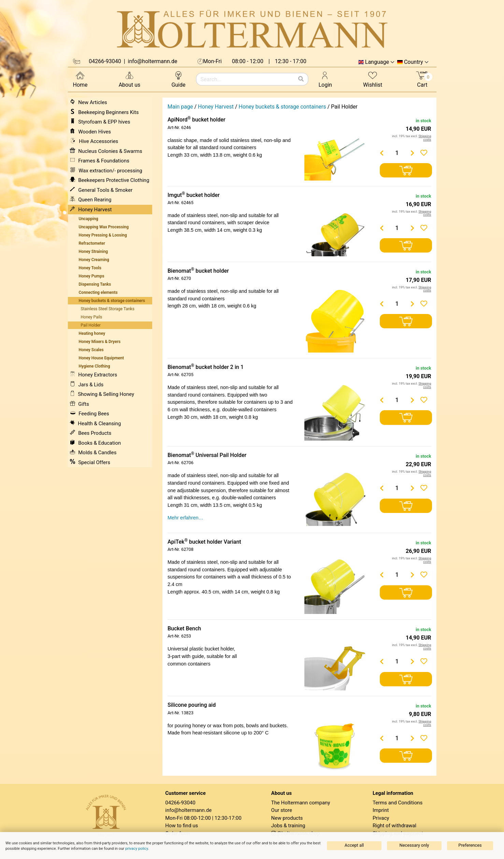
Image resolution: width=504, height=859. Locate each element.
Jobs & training (288, 826)
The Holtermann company (301, 803)
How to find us (182, 826)
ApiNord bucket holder (197, 120)
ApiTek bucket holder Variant (204, 542)
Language (377, 62)
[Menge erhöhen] (412, 153)
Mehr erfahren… (185, 518)
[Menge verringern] (381, 153)
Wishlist (373, 79)
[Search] (301, 79)
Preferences (470, 845)
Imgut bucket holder (194, 195)
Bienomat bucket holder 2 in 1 (206, 367)
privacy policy (137, 849)
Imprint (381, 810)
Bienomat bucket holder (198, 271)
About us (130, 79)
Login (325, 79)
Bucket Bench (184, 628)
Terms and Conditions (398, 803)
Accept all (354, 845)
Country (414, 62)
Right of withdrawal (394, 826)
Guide (178, 79)
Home (80, 79)
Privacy (381, 818)
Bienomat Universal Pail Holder (207, 455)
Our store (282, 810)
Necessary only (414, 845)
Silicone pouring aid (192, 705)
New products (287, 818)
